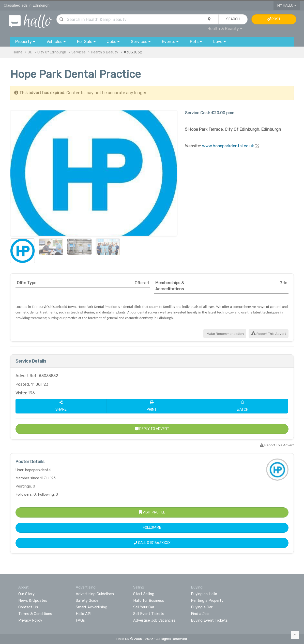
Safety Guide (87, 600)
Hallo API (83, 614)
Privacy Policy (30, 620)
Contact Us (28, 607)
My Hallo (287, 5)
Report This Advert (269, 334)
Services (79, 52)
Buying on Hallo (204, 594)
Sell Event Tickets (149, 614)
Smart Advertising (92, 607)
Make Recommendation (225, 334)
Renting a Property (207, 600)
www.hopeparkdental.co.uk (228, 146)
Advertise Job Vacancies (154, 620)
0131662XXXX (159, 543)
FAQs (80, 620)
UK (30, 52)
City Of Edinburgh (52, 52)
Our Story (26, 594)
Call (152, 543)
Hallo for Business (149, 600)
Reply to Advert (152, 429)
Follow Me (152, 528)
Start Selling (144, 594)
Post (274, 19)
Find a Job (200, 614)
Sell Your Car (144, 607)
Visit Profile (152, 512)
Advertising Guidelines (95, 594)
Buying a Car (202, 607)
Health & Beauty (225, 29)
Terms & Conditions (35, 614)
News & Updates (33, 600)
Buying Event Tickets (209, 620)
